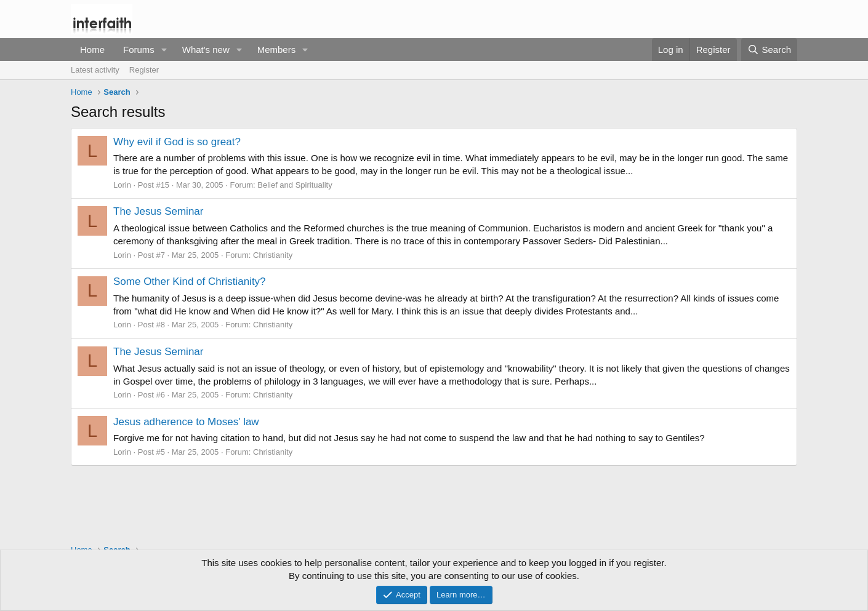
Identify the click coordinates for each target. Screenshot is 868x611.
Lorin (122, 185)
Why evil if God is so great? (177, 142)
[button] (164, 50)
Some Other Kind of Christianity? (190, 282)
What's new (206, 50)
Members (277, 50)
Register (144, 70)
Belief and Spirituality (295, 185)
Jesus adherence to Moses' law (186, 422)
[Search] (769, 50)
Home (92, 50)
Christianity (273, 255)
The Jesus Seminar (158, 211)
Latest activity (95, 70)
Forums (139, 50)
